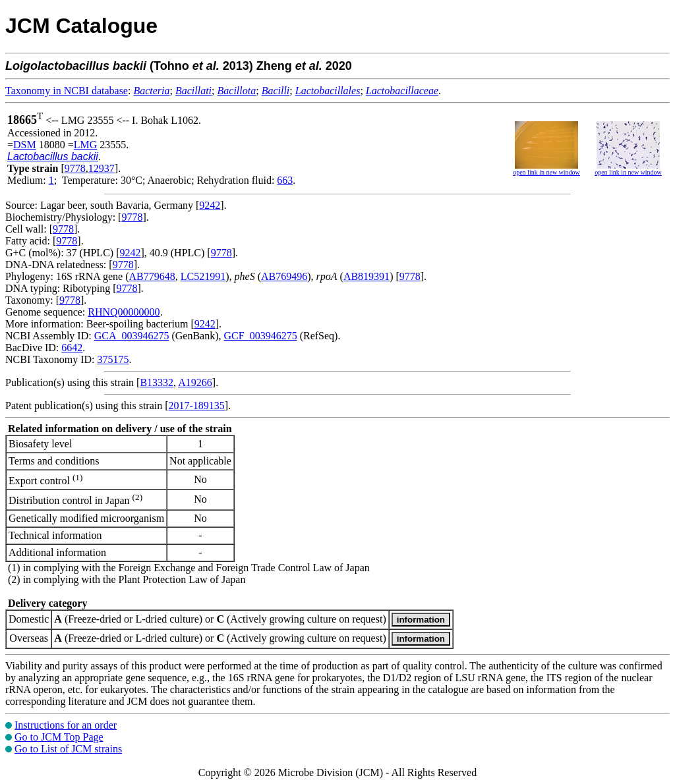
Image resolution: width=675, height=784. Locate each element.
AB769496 (284, 276)
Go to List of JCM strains (68, 749)
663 (285, 180)
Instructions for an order (66, 725)
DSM (25, 145)
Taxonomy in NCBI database (67, 91)
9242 (210, 205)
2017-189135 (197, 406)
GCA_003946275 (132, 336)
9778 (75, 168)
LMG (86, 145)
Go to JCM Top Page (59, 737)
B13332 (157, 382)
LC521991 (203, 276)
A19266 (195, 382)
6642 (72, 348)
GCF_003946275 (261, 336)
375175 (113, 359)
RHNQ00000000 (124, 312)
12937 (102, 168)
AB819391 (367, 276)
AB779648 (152, 276)
